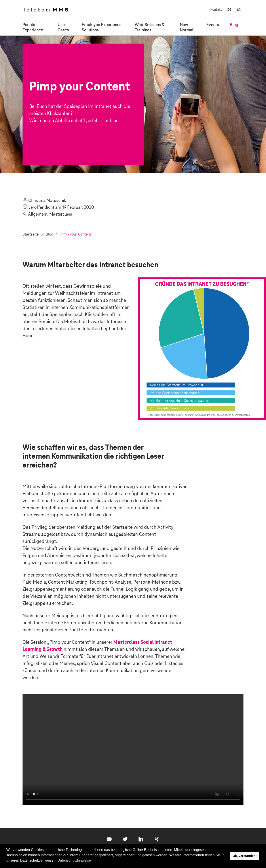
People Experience (33, 27)
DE (229, 9)
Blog (234, 25)
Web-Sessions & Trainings (150, 27)
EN (239, 9)
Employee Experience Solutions (102, 27)
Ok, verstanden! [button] (245, 856)
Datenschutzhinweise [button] (74, 860)
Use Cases (63, 27)
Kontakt (216, 9)
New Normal (187, 27)
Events (213, 25)
